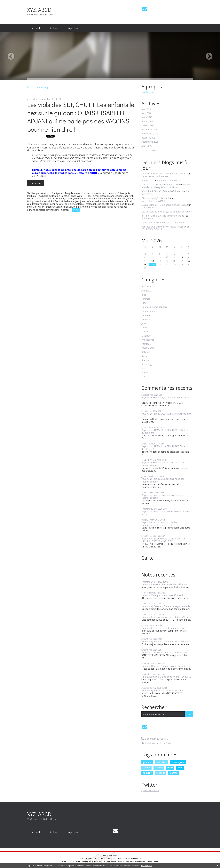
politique (80, 204)
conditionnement (98, 199)
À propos (73, 28)
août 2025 (147, 146)
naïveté (60, 204)
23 (189, 261)
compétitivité (81, 199)
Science (72, 196)
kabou (90, 201)
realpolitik (91, 204)
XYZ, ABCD (39, 10)
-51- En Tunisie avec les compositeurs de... (163, 216)
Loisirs (145, 332)
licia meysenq (117, 201)
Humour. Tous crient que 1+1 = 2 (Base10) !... (165, 652)
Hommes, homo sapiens (94, 193)
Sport (144, 368)
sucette (69, 199)
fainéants (122, 207)
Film (144, 303)
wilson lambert (45, 207)
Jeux (144, 323)
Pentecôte (147, 180)
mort (170, 768)
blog (157, 861)
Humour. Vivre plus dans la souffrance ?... (163, 595)
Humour (112, 193)
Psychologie (44, 196)
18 (153, 261)
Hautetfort (116, 855)
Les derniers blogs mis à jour (89, 858)
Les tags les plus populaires (131, 858)
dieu (124, 199)
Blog (68, 193)
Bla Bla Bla (147, 219)
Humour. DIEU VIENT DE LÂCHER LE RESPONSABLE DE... (163, 540)
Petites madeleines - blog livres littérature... (166, 186)
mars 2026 (147, 117)
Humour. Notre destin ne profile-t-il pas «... (166, 513)
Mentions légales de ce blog (91, 861)
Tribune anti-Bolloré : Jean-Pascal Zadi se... (164, 174)
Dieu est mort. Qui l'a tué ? (155, 198)
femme (77, 207)
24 (145, 264)
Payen (145, 398)
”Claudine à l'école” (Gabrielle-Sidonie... (162, 191)
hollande (160, 773)
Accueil (36, 28)
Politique (32, 196)
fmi (29, 201)
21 (174, 261)
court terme (114, 199)
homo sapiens (98, 207)
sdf (99, 204)
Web (79, 196)
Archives (54, 28)
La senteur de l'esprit (181, 212)
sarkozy (159, 768)
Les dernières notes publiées (111, 858)
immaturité (46, 201)
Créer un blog (105, 855)
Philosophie (124, 193)
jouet (83, 201)
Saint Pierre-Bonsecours (170, 180)
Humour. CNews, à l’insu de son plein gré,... (164, 628)
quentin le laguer (63, 207)
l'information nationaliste (155, 176)
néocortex (161, 762)
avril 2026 (146, 113)
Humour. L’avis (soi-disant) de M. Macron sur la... (167, 677)
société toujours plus (113, 204)
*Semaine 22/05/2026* (153, 223)
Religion (56, 196)
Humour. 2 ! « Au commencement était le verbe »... (159, 524)
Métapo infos (149, 208)
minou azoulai (47, 204)
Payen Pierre (148, 522)
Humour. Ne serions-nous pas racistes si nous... (163, 464)
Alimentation (148, 287)
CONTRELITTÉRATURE (153, 201)
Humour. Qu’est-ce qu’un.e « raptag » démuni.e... (167, 606)
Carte (148, 558)
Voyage (145, 373)
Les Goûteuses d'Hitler (153, 212)
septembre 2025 (150, 142)
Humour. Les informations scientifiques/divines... (167, 617)
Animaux (146, 291)
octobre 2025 (148, 138)
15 (182, 257)
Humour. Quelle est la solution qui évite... (163, 690)
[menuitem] (36, 28)
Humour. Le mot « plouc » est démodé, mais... (165, 584)
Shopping (147, 364)
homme (86, 207)
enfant (131, 199)
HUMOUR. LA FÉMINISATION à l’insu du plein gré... (166, 431)
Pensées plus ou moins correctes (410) (162, 227)
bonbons (60, 199)
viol (35, 207)
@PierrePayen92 (150, 790)
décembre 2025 (149, 130)
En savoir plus (147, 866)
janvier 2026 (148, 126)
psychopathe (53, 210)
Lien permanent (38, 193)
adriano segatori (36, 210)
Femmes (75, 193)
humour (147, 773)
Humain (146, 315)
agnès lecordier (101, 196)
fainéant (111, 207)
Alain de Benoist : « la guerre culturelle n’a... (164, 205)
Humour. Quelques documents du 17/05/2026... (166, 641)
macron (65, 210)
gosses (35, 201)
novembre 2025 (150, 134)
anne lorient (117, 196)
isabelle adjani (72, 201)
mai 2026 (146, 109)
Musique (146, 336)
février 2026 (148, 121)
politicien (69, 204)
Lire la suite (36, 183)
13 (167, 257)
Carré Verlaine (177, 223)
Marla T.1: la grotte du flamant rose (160, 185)
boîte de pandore (45, 199)
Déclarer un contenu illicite (70, 861)
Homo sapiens (149, 311)
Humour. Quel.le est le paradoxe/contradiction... (166, 666)
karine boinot (102, 201)
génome (147, 762)
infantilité (58, 201)
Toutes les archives (150, 151)
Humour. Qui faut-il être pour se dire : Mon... (167, 399)
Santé (64, 196)
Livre (144, 327)
